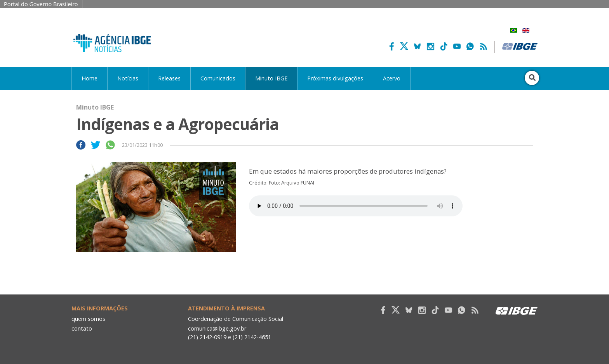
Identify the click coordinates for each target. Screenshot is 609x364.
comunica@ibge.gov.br (217, 328)
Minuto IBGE (271, 78)
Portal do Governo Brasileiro (41, 4)
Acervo (392, 78)
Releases (169, 78)
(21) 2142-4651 (252, 337)
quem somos (88, 319)
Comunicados (218, 78)
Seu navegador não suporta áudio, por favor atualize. (356, 206)
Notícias (128, 78)
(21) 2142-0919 (207, 337)
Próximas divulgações (335, 78)
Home (90, 78)
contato (82, 328)
